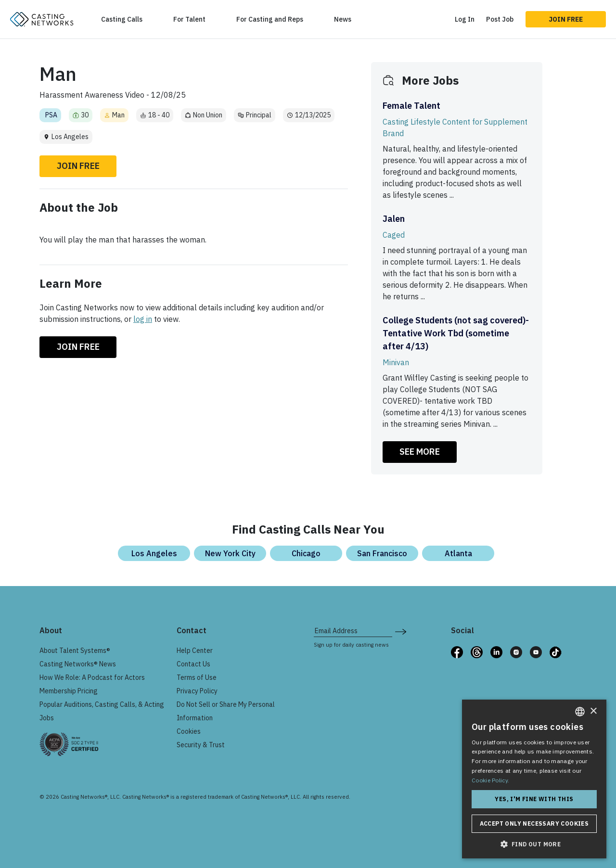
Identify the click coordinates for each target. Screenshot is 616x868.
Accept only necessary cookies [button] (534, 823)
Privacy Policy (197, 691)
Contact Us (193, 664)
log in (143, 319)
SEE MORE (420, 452)
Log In (465, 19)
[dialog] (534, 779)
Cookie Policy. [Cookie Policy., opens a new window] (490, 780)
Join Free (566, 19)
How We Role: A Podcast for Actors (92, 677)
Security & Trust (201, 745)
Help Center (195, 651)
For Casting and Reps (270, 19)
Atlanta (458, 553)
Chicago (306, 553)
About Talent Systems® (75, 651)
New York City (230, 553)
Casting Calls (122, 19)
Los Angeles (154, 553)
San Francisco (382, 553)
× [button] (593, 711)
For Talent (189, 19)
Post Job (500, 19)
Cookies (189, 731)
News (343, 19)
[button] (534, 844)
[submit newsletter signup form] (401, 631)
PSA (51, 115)
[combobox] (580, 712)
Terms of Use (197, 677)
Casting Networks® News (78, 664)
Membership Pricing (69, 691)
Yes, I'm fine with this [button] (534, 799)
